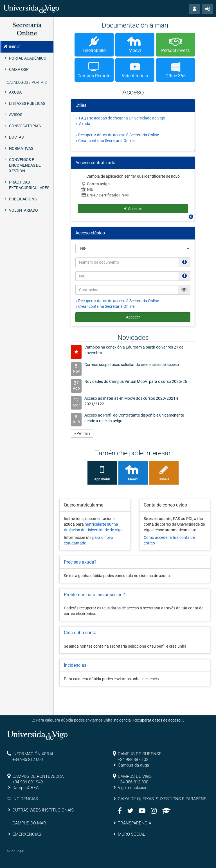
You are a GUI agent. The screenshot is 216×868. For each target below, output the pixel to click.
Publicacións (23, 199)
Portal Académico (28, 58)
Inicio (12, 47)
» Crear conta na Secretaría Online (105, 141)
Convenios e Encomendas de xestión (25, 165)
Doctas (16, 137)
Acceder (133, 317)
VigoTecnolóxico (133, 788)
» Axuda (83, 124)
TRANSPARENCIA (134, 823)
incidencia (122, 720)
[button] (194, 9)
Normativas (21, 148)
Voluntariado (23, 210)
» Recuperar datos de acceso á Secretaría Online (117, 135)
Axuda (15, 92)
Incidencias (75, 665)
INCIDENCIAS (25, 799)
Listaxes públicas (27, 103)
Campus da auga (133, 765)
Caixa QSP (19, 69)
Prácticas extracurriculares (29, 185)
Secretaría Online (27, 29)
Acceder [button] (133, 209)
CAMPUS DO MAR (29, 823)
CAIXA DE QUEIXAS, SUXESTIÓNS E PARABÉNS (162, 799)
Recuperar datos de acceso (157, 720)
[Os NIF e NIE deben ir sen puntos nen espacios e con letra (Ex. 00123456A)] (184, 262)
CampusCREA (25, 788)
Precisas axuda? (80, 562)
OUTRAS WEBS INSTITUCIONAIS (43, 810)
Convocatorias (25, 126)
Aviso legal (15, 851)
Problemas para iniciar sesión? (94, 595)
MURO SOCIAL (131, 834)
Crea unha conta (80, 633)
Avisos (16, 115)
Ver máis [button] (82, 433)
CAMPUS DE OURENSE (140, 754)
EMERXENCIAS (27, 834)
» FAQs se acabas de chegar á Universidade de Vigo (120, 118)
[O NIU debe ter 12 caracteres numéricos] (184, 276)
